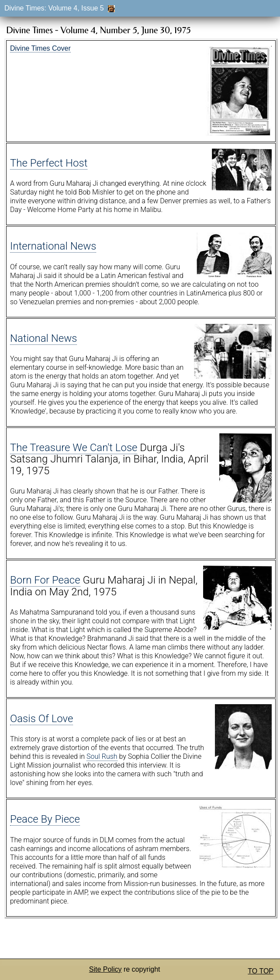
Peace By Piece (45, 819)
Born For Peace (45, 580)
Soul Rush (102, 756)
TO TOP (261, 971)
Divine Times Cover (40, 48)
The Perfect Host (49, 163)
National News (43, 338)
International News (53, 246)
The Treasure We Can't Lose (74, 448)
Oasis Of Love (41, 719)
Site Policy (105, 969)
